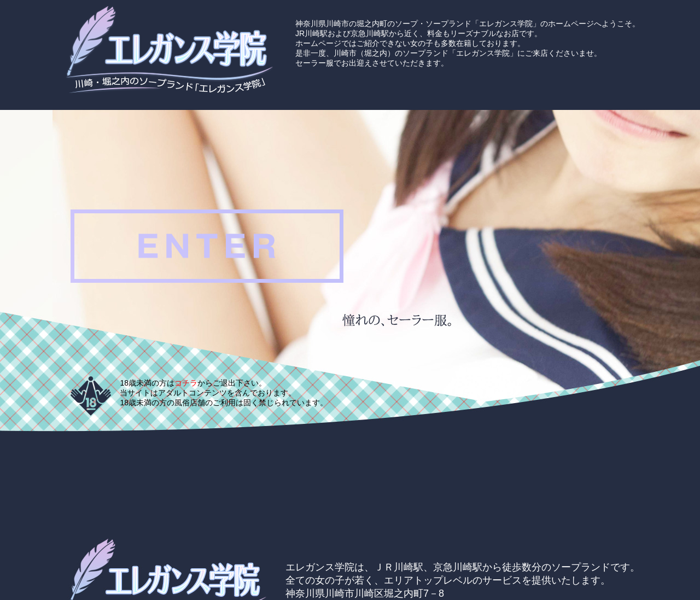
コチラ (186, 383)
